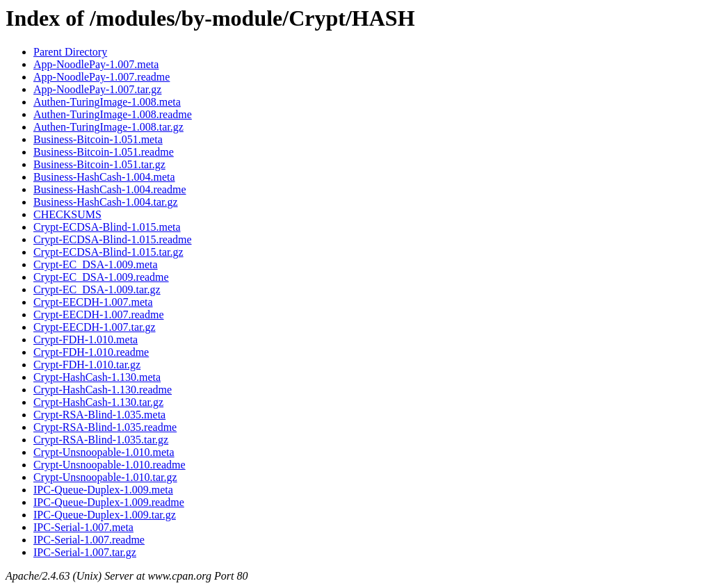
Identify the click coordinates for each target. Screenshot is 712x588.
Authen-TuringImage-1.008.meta (107, 102)
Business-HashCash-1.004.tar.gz (106, 202)
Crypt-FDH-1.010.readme (91, 352)
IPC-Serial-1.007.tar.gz (85, 552)
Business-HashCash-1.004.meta (104, 177)
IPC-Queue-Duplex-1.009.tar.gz (105, 515)
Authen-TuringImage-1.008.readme (113, 114)
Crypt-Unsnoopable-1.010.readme (110, 465)
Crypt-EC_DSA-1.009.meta (96, 264)
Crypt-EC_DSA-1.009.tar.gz (97, 289)
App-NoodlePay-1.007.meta (96, 64)
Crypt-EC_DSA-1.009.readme (101, 277)
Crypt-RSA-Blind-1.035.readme (105, 427)
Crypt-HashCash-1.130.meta (97, 377)
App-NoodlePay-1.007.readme (102, 77)
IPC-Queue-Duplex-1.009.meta (103, 490)
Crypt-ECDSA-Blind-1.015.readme (113, 239)
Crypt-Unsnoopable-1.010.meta (104, 452)
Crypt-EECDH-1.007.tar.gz (95, 327)
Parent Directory (70, 52)
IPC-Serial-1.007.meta (83, 527)
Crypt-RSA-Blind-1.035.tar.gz (101, 440)
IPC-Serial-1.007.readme (89, 540)
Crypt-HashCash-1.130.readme (103, 390)
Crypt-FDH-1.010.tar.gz (87, 365)
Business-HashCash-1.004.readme (110, 189)
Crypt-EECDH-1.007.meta (93, 302)
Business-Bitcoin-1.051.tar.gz (99, 164)
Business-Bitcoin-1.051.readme (104, 152)
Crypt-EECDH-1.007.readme (99, 315)
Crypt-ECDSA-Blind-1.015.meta (107, 227)
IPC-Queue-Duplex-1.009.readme (109, 502)
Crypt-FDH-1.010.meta (86, 340)
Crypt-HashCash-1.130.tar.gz (98, 402)
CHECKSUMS (67, 214)
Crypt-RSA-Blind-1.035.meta (99, 415)
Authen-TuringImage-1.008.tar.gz (108, 127)
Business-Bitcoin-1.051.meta (98, 139)
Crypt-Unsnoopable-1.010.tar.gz (105, 477)
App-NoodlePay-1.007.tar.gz (97, 89)
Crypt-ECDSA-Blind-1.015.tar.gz (108, 252)
